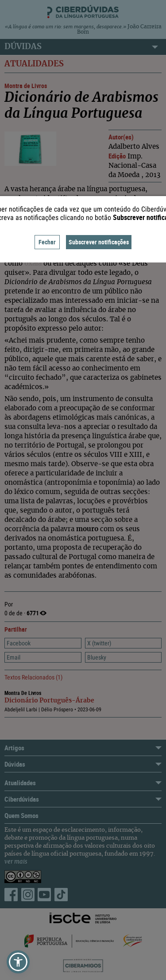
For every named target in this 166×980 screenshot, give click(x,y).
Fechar (47, 242)
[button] (18, 962)
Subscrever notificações (99, 242)
